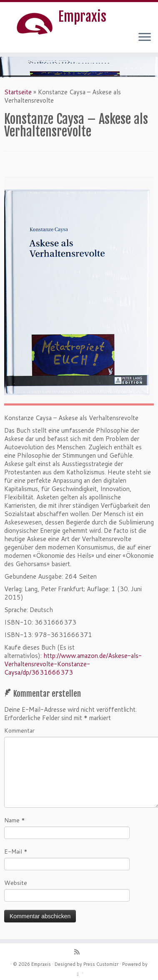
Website (16, 883)
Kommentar (19, 731)
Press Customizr (101, 964)
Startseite (18, 92)
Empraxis (82, 17)
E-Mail (16, 852)
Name (15, 820)
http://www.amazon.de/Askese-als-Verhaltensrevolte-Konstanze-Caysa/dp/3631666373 (73, 664)
